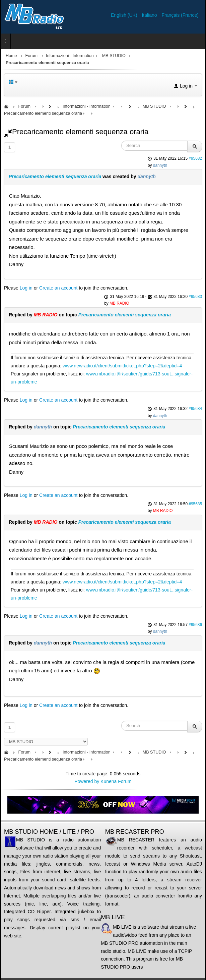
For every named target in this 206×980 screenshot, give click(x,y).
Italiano (150, 15)
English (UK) (125, 15)
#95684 (195, 409)
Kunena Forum (116, 781)
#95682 (195, 158)
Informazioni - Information (70, 56)
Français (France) (180, 15)
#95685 (195, 504)
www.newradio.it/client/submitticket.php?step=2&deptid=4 (122, 366)
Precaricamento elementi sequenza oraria (55, 176)
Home (11, 56)
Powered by (87, 781)
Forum (31, 56)
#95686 (195, 625)
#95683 (195, 297)
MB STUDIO (114, 56)
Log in (26, 288)
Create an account (58, 288)
